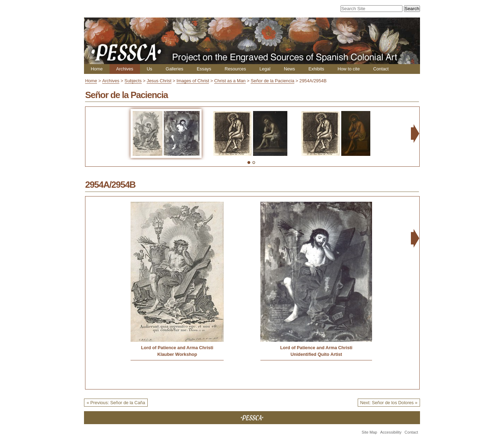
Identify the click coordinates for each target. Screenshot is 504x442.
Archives (125, 69)
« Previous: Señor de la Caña (116, 403)
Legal (265, 69)
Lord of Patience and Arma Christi (177, 348)
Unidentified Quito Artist (316, 354)
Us (149, 69)
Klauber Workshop (177, 354)
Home (97, 69)
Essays (204, 69)
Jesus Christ (159, 81)
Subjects (133, 81)
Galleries (174, 69)
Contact (381, 69)
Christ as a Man (230, 81)
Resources (235, 69)
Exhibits (316, 69)
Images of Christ (193, 81)
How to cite (348, 69)
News (289, 69)
